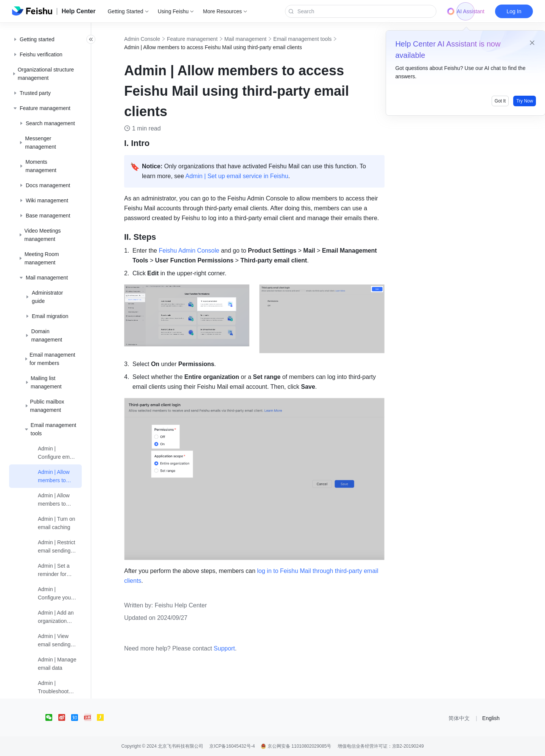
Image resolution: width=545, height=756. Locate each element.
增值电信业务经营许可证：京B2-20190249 (381, 746)
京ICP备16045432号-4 (232, 746)
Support (233, 648)
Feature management (201, 39)
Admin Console (150, 39)
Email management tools (311, 39)
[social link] (52, 717)
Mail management (254, 39)
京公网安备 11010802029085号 (296, 746)
